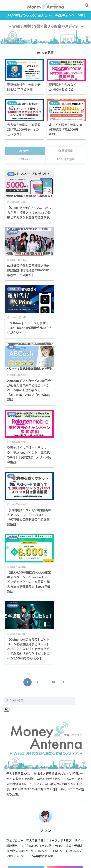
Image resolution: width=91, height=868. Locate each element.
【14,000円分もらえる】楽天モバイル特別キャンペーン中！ (46, 16)
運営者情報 (13, 858)
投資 (11, 174)
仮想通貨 (55, 174)
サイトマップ (48, 858)
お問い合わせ (30, 858)
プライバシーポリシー (72, 858)
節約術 (12, 296)
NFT (67, 743)
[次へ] (64, 437)
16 (53, 437)
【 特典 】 (15, 230)
